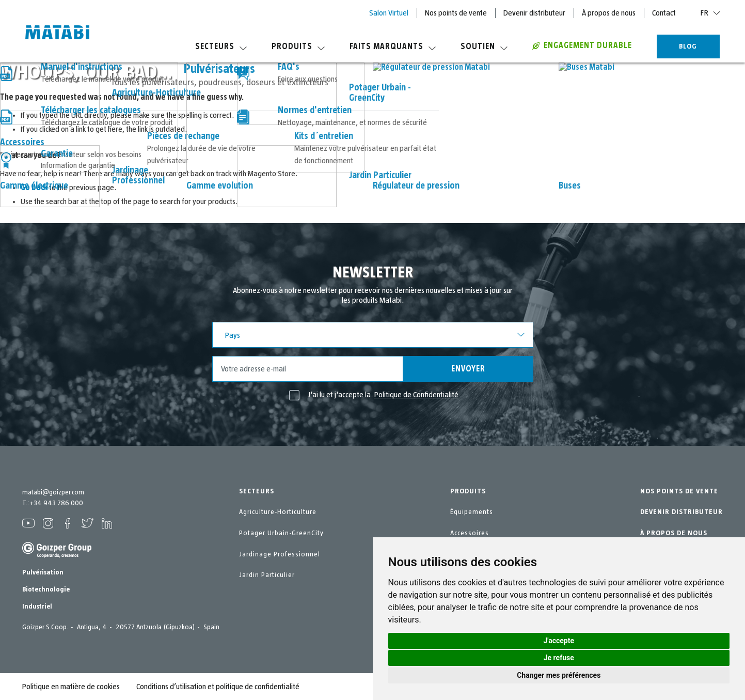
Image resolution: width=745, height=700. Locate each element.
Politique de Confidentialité (416, 395)
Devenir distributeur (534, 13)
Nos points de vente (456, 13)
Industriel (37, 606)
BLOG (688, 46)
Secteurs (221, 46)
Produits (298, 46)
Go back (34, 188)
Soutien (484, 46)
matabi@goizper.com (53, 492)
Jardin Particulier (267, 575)
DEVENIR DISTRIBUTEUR (681, 512)
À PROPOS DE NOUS (674, 533)
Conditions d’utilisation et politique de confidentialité (218, 687)
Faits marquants (393, 46)
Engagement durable (582, 45)
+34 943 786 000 (56, 503)
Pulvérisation (43, 572)
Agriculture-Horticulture (278, 512)
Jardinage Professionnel (280, 554)
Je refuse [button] (559, 658)
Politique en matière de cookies (71, 687)
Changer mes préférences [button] (559, 675)
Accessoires (470, 533)
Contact (664, 13)
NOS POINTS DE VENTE (679, 491)
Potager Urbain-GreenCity (281, 533)
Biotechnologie (46, 589)
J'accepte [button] (559, 641)
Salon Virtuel (389, 13)
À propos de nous (609, 13)
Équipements (472, 512)
